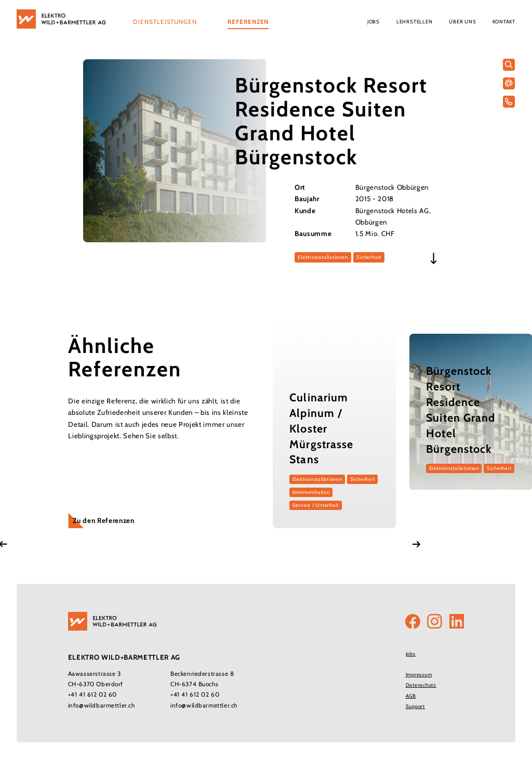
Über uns (462, 22)
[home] (61, 19)
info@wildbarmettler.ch (102, 705)
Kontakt (504, 22)
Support (415, 706)
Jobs (374, 22)
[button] (165, 23)
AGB (411, 696)
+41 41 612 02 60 (92, 695)
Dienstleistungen (165, 22)
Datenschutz (421, 685)
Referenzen (248, 22)
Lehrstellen (414, 22)
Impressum (419, 675)
